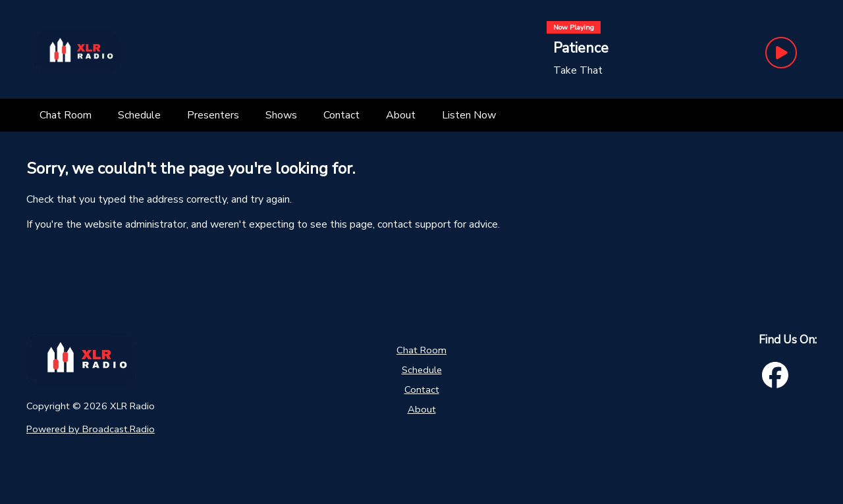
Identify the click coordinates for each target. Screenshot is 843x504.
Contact (422, 390)
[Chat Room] (66, 115)
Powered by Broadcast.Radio (91, 429)
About (422, 409)
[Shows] (281, 115)
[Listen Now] (469, 115)
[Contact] (341, 115)
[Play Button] (781, 53)
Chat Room (421, 350)
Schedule (422, 370)
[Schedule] (139, 115)
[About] (401, 115)
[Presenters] (213, 115)
